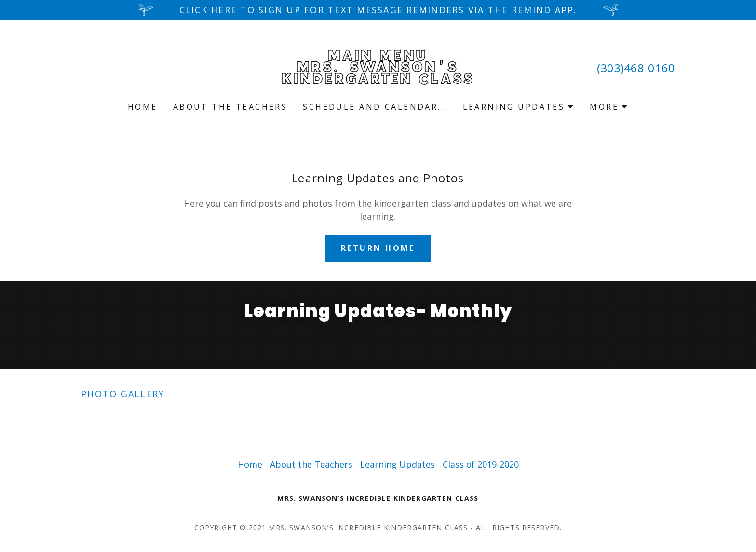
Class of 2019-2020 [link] (481, 464)
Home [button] (250, 464)
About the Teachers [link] (230, 107)
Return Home (378, 248)
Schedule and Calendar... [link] (375, 107)
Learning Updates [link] (398, 464)
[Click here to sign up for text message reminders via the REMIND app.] (378, 10)
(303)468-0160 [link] (636, 68)
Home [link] (143, 107)
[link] (378, 81)
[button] (519, 107)
